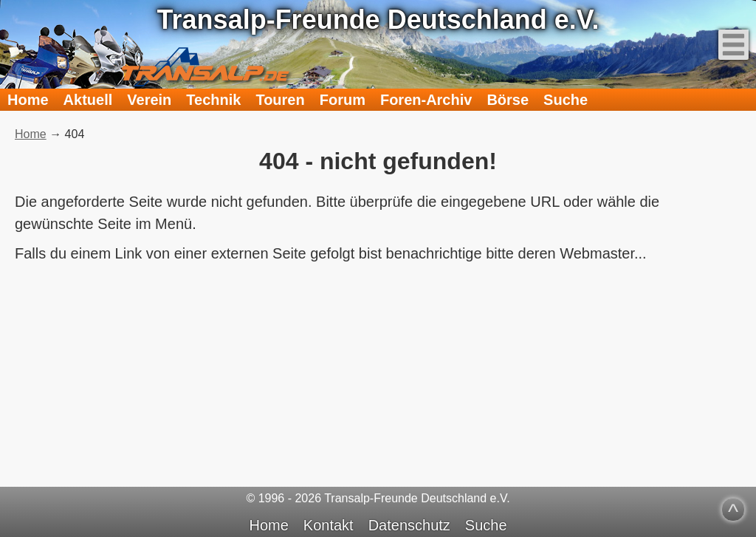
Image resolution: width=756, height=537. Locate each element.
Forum (343, 100)
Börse (508, 100)
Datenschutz (409, 525)
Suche (566, 100)
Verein (149, 100)
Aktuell (88, 100)
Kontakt (329, 525)
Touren (280, 100)
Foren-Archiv (426, 100)
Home (28, 100)
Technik (213, 100)
